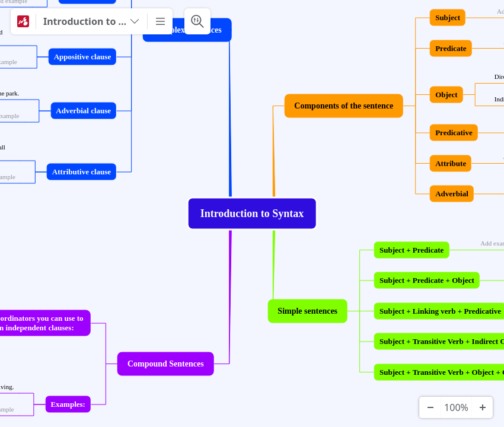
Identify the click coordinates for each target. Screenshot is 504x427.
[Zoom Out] (430, 407)
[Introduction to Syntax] (92, 21)
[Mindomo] (23, 21)
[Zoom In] (482, 407)
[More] (160, 21)
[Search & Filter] (197, 21)
